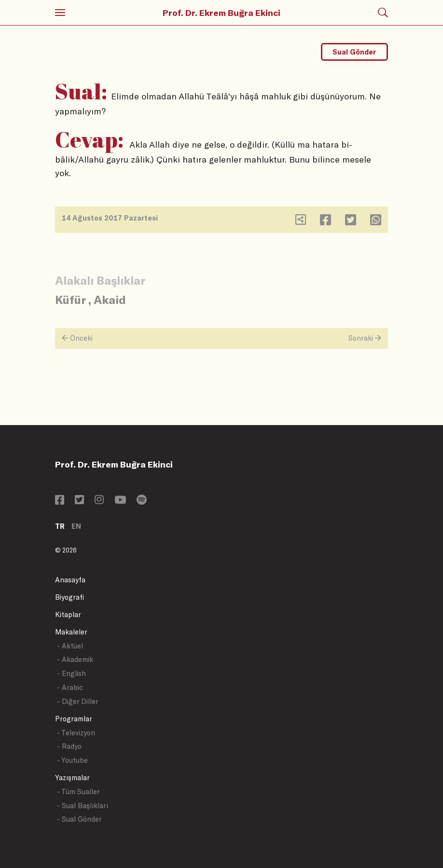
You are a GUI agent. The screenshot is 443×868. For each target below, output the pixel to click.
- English (71, 673)
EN (76, 526)
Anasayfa (70, 580)
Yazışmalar (72, 778)
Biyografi (69, 597)
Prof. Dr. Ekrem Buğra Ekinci (221, 13)
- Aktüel (70, 646)
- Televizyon (76, 733)
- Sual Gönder (79, 819)
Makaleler (71, 632)
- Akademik (75, 659)
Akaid (110, 299)
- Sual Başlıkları (83, 806)
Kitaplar (68, 614)
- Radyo (69, 746)
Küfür (70, 299)
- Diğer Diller (78, 701)
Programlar (74, 719)
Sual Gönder (354, 52)
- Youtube (72, 760)
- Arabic (70, 687)
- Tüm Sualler (78, 792)
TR (60, 526)
